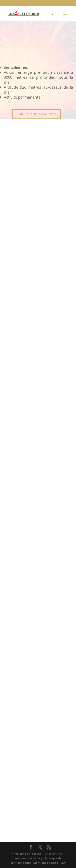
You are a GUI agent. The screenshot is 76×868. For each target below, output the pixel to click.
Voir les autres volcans (36, 114)
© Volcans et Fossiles (27, 854)
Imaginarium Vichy (27, 858)
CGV (63, 863)
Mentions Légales (46, 863)
